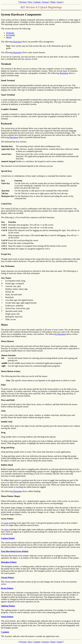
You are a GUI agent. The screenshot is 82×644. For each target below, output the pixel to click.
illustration (17, 42)
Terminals (10, 33)
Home (53, 2)
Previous (23, 2)
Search (60, 2)
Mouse (9, 37)
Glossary (46, 2)
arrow (6, 523)
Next (30, 2)
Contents (37, 2)
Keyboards (10, 35)
